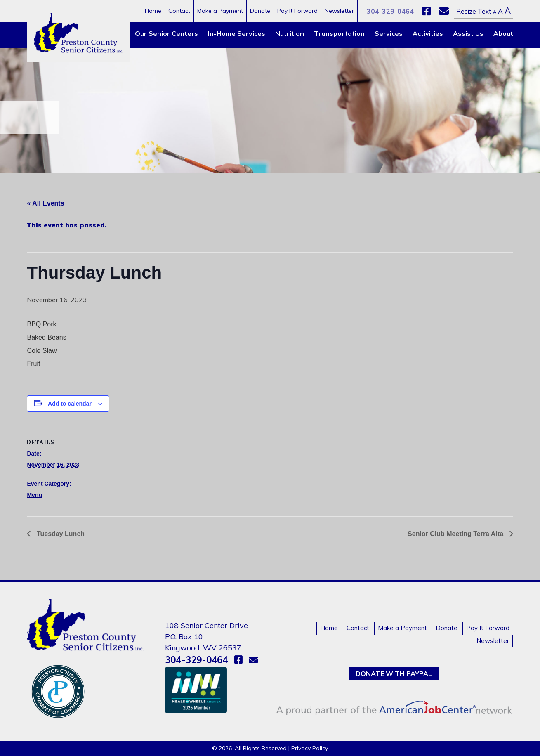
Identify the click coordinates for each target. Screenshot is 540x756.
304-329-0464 (390, 11)
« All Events (45, 203)
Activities (428, 33)
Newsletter (339, 11)
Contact (179, 11)
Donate (260, 11)
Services (389, 33)
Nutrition (290, 33)
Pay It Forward (297, 11)
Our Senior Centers (166, 33)
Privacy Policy (310, 748)
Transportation (339, 33)
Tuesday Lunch (60, 534)
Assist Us (468, 33)
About (503, 33)
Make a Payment (220, 11)
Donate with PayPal (394, 673)
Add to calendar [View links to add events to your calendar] (70, 404)
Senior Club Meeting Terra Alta (456, 534)
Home (153, 11)
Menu (34, 495)
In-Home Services (237, 33)
